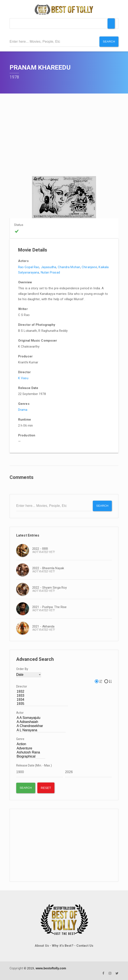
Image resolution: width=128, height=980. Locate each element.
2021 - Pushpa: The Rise (49, 607)
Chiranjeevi (89, 267)
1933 (42, 695)
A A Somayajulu (41, 717)
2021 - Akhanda (43, 626)
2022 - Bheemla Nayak (48, 568)
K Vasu (23, 378)
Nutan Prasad (50, 272)
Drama (23, 410)
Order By (22, 668)
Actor (20, 712)
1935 (42, 703)
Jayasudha (49, 267)
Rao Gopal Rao (29, 267)
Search (109, 42)
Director (22, 686)
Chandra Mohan (69, 267)
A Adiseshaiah (41, 722)
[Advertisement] (64, 845)
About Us (42, 945)
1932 (42, 691)
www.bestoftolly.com (51, 968)
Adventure (31, 748)
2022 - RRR (40, 548)
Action (31, 744)
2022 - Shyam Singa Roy (49, 587)
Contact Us (85, 945)
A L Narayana (41, 730)
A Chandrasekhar (41, 726)
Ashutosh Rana (31, 752)
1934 (42, 699)
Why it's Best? (63, 945)
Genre (20, 739)
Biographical (31, 756)
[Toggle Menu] (111, 23)
